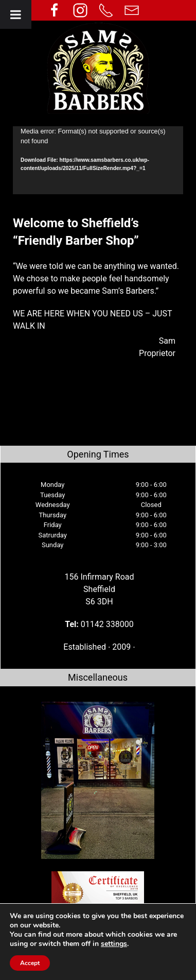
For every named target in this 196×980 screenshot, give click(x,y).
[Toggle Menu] (16, 14)
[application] (98, 160)
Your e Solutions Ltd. (126, 974)
